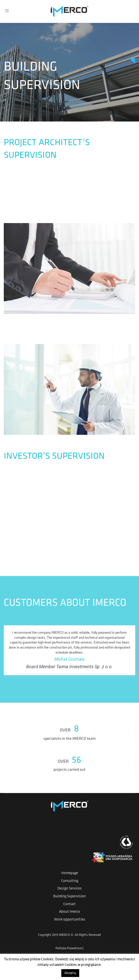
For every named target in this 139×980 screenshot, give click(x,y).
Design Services (70, 889)
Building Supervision (69, 896)
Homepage (70, 873)
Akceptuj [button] (70, 973)
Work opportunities (70, 920)
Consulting (70, 881)
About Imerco (70, 912)
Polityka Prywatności (69, 948)
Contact (69, 904)
